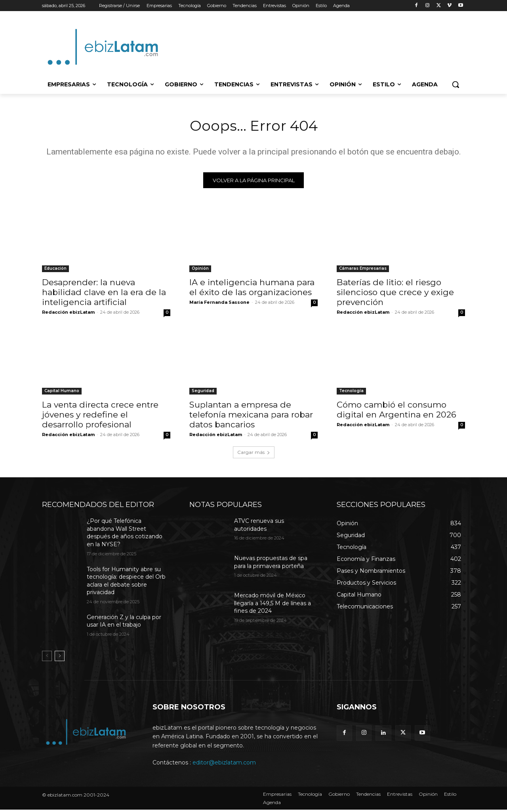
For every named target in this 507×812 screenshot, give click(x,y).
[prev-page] (47, 658)
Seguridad (203, 393)
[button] (456, 84)
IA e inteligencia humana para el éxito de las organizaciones (252, 290)
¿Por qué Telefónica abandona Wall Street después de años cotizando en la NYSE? (125, 535)
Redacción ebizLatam (68, 315)
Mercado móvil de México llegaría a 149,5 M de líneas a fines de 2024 (273, 605)
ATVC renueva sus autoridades (259, 527)
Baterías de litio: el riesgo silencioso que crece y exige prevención (395, 294)
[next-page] (60, 658)
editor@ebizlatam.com (224, 765)
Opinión (200, 271)
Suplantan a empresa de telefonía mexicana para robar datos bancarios (251, 417)
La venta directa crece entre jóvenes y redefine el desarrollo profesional (100, 417)
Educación (55, 271)
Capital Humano (62, 393)
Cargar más (254, 455)
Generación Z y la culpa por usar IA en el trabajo (124, 623)
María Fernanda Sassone (219, 305)
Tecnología (351, 393)
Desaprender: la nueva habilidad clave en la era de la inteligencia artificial (104, 294)
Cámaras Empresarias (363, 271)
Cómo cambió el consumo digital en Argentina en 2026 (396, 412)
